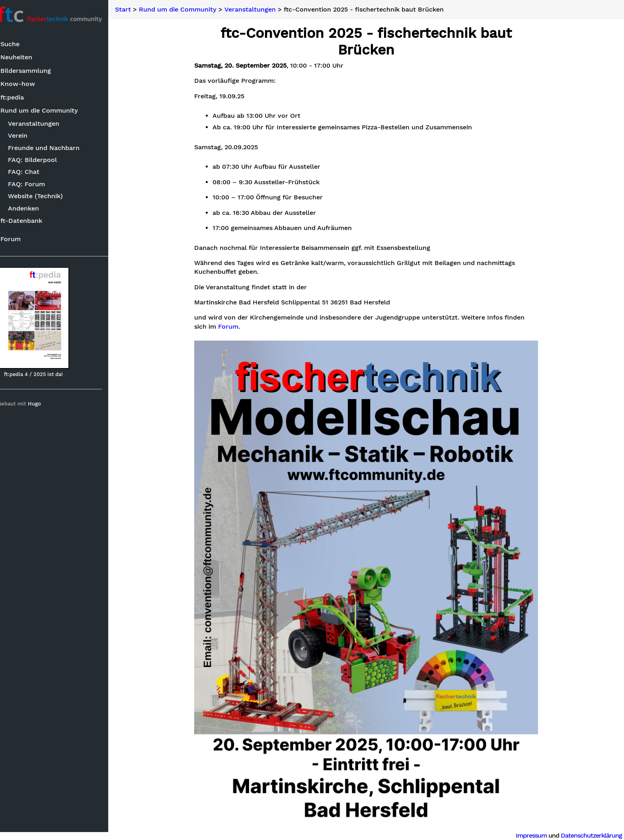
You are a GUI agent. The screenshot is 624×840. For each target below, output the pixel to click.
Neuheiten (25, 57)
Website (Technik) (44, 196)
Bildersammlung (34, 71)
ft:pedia (20, 98)
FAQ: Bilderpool (41, 160)
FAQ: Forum (35, 184)
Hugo (43, 404)
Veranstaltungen (42, 124)
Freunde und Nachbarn (53, 148)
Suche (18, 44)
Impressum (531, 835)
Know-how (26, 84)
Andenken (32, 209)
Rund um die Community (48, 111)
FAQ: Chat (32, 172)
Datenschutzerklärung (591, 835)
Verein (26, 136)
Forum (19, 239)
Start (135, 10)
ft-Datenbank (30, 221)
